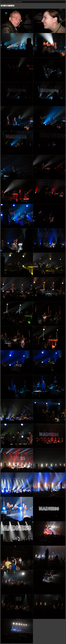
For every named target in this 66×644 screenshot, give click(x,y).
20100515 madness (17, 2)
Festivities (9, 2)
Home (3, 2)
